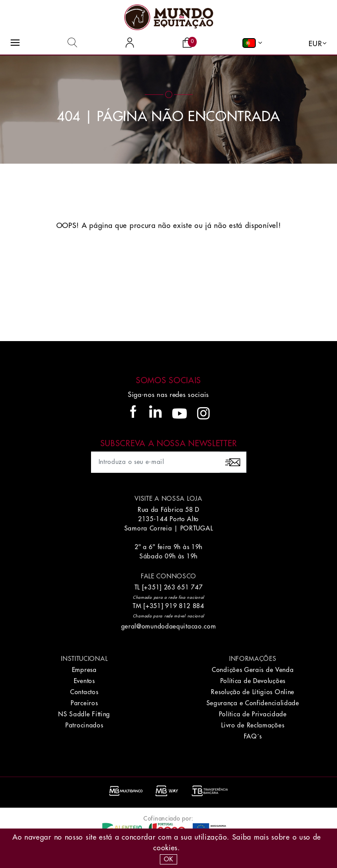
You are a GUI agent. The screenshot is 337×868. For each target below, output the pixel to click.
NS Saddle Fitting (84, 714)
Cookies (165, 848)
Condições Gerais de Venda (253, 670)
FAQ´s (253, 736)
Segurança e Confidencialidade (253, 703)
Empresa (84, 670)
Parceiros (84, 703)
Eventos (84, 681)
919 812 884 (185, 606)
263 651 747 (183, 587)
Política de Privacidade (253, 714)
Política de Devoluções (253, 681)
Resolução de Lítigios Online (253, 692)
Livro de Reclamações (253, 725)
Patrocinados (84, 725)
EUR (315, 44)
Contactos (84, 692)
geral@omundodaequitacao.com (169, 626)
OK (168, 859)
